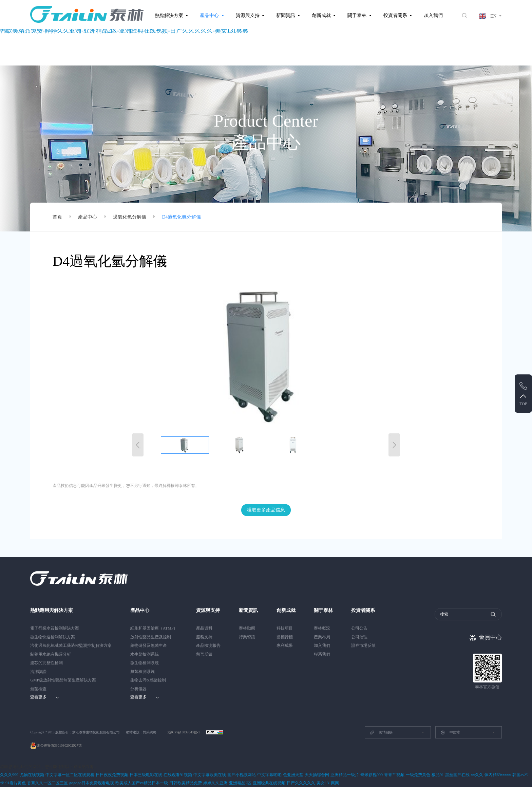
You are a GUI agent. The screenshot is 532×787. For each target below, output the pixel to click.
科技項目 (285, 628)
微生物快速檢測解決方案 (53, 637)
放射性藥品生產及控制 (151, 637)
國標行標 (285, 637)
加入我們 (433, 15)
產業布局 (322, 637)
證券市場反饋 (363, 645)
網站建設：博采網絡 (141, 732)
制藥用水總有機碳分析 (51, 654)
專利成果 (285, 645)
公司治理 (359, 637)
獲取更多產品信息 (266, 510)
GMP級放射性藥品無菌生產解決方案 (63, 680)
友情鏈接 (381, 732)
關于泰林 (357, 15)
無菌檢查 (38, 689)
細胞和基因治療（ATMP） (154, 628)
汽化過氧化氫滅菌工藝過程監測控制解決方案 (71, 645)
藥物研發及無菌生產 (149, 645)
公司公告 (359, 628)
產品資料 (204, 628)
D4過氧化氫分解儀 (182, 217)
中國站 (450, 732)
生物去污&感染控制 (148, 680)
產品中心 (209, 15)
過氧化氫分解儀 (130, 217)
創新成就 (321, 15)
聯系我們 (322, 654)
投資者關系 (395, 15)
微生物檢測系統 (145, 663)
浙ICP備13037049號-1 (184, 732)
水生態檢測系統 (145, 654)
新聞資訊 (286, 15)
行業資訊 (247, 637)
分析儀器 (138, 689)
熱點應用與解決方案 (52, 610)
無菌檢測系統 (142, 672)
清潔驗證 (38, 672)
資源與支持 (248, 15)
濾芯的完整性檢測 (46, 663)
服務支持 (204, 637)
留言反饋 (204, 654)
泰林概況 (322, 628)
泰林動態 (247, 628)
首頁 (57, 217)
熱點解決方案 (169, 15)
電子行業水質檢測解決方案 (55, 628)
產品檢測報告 (208, 645)
